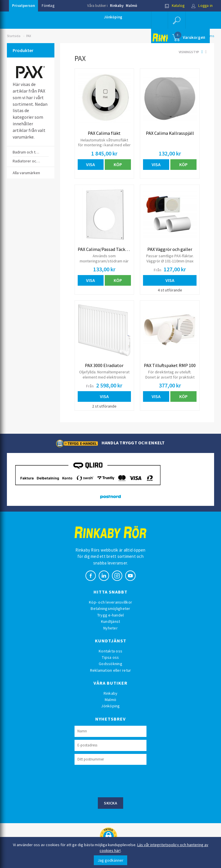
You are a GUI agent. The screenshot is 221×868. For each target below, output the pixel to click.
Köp (118, 164)
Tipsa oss (110, 657)
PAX (29, 36)
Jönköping (113, 17)
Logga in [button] (202, 6)
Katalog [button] (175, 6)
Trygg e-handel (111, 615)
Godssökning (110, 664)
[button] (177, 20)
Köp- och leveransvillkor (110, 602)
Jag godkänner (110, 860)
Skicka (110, 803)
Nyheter (110, 628)
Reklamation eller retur (111, 670)
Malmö (132, 6)
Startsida (14, 36)
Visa (91, 164)
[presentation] (118, 780)
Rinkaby (117, 6)
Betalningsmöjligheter (110, 608)
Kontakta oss (110, 651)
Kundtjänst (111, 621)
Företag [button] (48, 6)
